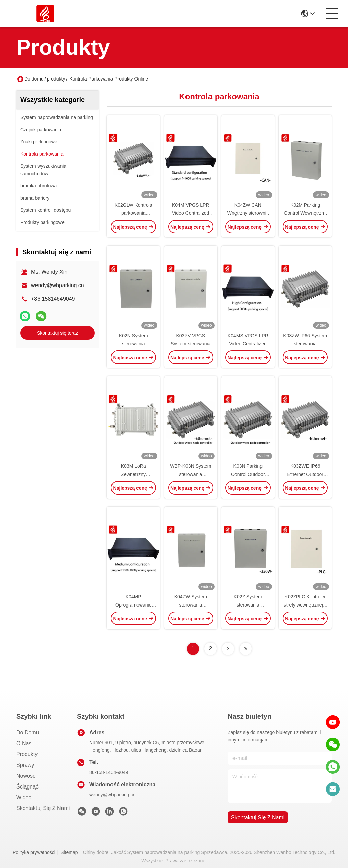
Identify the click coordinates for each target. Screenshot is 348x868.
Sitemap (69, 852)
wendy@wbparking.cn (58, 285)
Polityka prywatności (34, 852)
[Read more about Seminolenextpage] (228, 649)
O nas (24, 743)
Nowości (26, 776)
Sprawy (25, 765)
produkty (56, 79)
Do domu (34, 79)
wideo (24, 797)
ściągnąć (27, 787)
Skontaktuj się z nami (43, 808)
